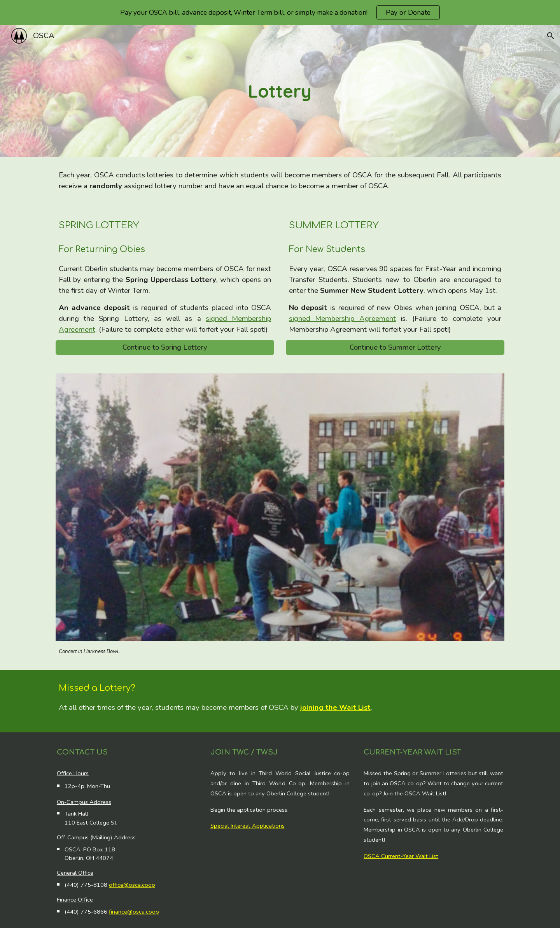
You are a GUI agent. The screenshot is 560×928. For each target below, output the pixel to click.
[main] (280, 91)
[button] (551, 36)
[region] (280, 12)
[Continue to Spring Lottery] (165, 348)
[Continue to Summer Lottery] (395, 348)
